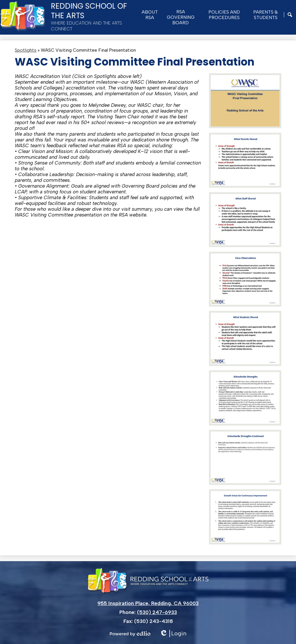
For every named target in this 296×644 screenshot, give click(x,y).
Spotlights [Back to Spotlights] (26, 50)
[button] (150, 15)
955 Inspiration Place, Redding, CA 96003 (148, 603)
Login (173, 633)
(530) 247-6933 (157, 612)
